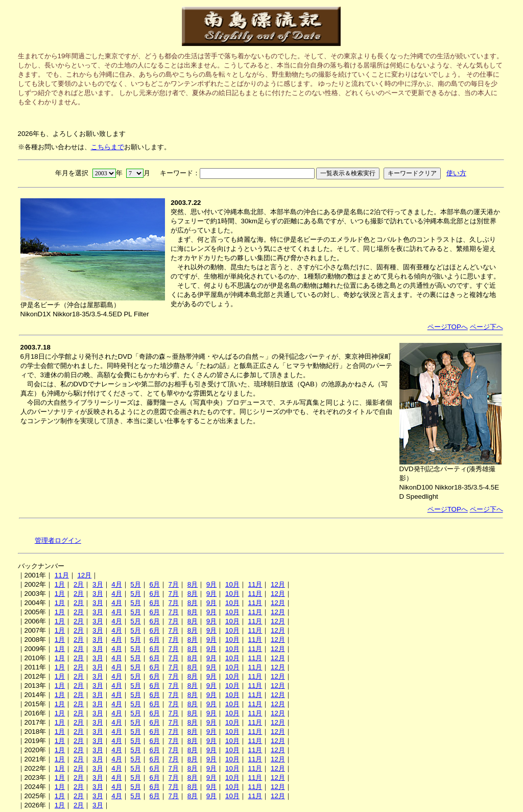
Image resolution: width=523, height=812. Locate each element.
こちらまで (108, 147)
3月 (98, 584)
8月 (193, 584)
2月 (79, 584)
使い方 (456, 173)
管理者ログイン (58, 540)
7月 (174, 584)
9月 (211, 584)
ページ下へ (486, 327)
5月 (135, 584)
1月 (60, 584)
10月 (232, 584)
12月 (84, 575)
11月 (62, 575)
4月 (116, 584)
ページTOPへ (448, 327)
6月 (154, 584)
